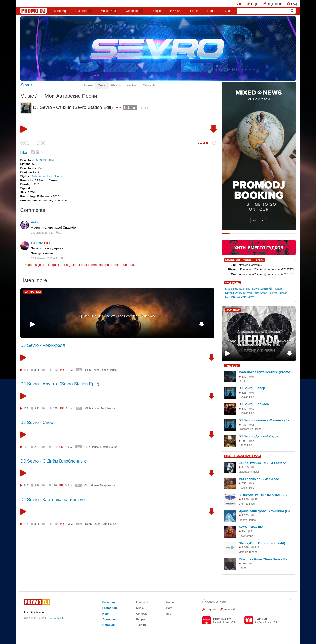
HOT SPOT (233, 310)
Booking (60, 11)
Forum (194, 11)
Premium (109, 602)
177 (26, 408)
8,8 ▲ (130, 107)
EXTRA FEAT (33, 292)
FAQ (294, 4)
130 (55, 524)
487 (244, 425)
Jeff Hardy (247, 297)
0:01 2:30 (33, 143)
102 (55, 370)
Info (169, 614)
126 (54, 485)
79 (243, 531)
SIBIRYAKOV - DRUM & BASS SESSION (266, 495)
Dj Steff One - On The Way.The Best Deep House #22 (117, 316)
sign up (40, 265)
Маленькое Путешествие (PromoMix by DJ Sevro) (266, 372)
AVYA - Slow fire (251, 527)
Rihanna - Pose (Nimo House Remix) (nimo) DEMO (266, 559)
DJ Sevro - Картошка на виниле (53, 500)
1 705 (245, 467)
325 (244, 393)
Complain (109, 625)
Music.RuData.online (238, 289)
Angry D (240, 293)
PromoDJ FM (222, 619)
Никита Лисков (278, 293)
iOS (233, 622)
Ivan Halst (253, 293)
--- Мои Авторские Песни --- (71, 96)
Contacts (149, 85)
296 (244, 441)
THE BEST (232, 366)
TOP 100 (176, 11)
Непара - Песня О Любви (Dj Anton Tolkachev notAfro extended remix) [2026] (259, 343)
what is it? (57, 618)
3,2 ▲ (69, 485)
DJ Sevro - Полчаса (254, 404)
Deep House (55, 176)
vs (238, 297)
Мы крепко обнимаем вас (259, 479)
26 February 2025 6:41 (45, 258)
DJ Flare (37, 243)
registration (231, 609)
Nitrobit (229, 293)
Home (89, 85)
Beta (227, 11)
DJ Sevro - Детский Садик (259, 436)
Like (24, 153)
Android (221, 622)
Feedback (132, 85)
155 (55, 408)
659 (244, 483)
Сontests (134, 11)
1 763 (245, 515)
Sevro (26, 85)
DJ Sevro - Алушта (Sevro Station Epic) (60, 384)
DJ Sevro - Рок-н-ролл (43, 345)
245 (26, 485)
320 (79, 370)
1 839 (245, 499)
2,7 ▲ (69, 370)
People (156, 11)
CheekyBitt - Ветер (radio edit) (262, 543)
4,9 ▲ (69, 447)
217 (26, 524)
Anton (35, 222)
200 (26, 447)
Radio (211, 11)
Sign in (211, 609)
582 (244, 377)
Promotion (110, 608)
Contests (142, 614)
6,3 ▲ (69, 524)
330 (244, 409)
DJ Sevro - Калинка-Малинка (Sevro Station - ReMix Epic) (266, 420)
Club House (38, 176)
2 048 (245, 547)
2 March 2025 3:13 (42, 233)
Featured (83, 11)
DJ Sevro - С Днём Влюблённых (53, 461)
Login (255, 4)
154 (54, 447)
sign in (71, 265)
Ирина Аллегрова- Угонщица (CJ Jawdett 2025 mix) (266, 511)
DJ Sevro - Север (252, 388)
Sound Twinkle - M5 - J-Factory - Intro (266, 463)
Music (109, 11)
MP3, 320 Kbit (45, 160)
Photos (116, 85)
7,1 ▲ (69, 408)
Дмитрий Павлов (271, 289)
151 (26, 370)
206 (244, 563)
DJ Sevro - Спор (37, 423)
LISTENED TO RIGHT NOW (243, 456)
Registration (275, 4)
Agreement (110, 619)
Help (106, 614)
